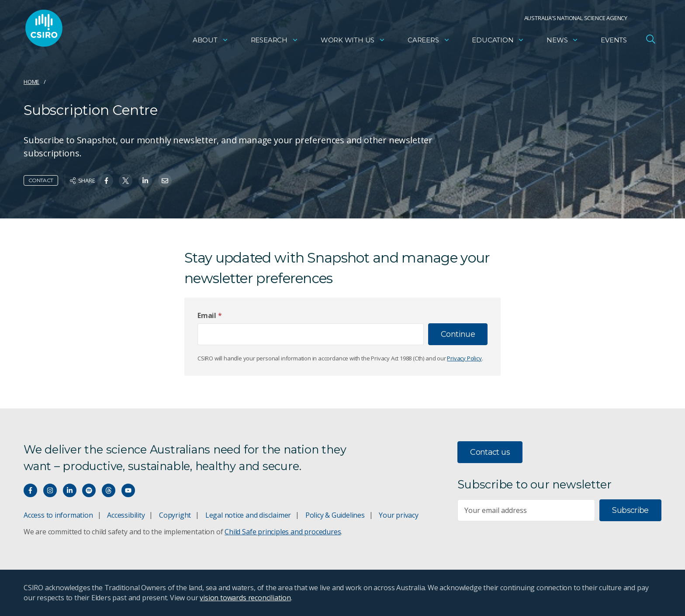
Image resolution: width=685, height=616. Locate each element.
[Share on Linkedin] (145, 181)
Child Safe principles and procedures (283, 532)
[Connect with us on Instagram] (50, 490)
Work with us (353, 42)
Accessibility (126, 515)
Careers (429, 42)
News (562, 42)
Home (31, 82)
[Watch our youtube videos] (128, 490)
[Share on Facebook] (106, 181)
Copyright (175, 515)
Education (498, 42)
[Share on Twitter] (126, 181)
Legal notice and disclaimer (248, 515)
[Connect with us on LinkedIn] (70, 490)
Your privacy (398, 515)
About (211, 42)
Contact (41, 180)
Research (275, 42)
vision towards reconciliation (245, 598)
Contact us (490, 452)
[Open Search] (650, 41)
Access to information (58, 515)
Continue (458, 334)
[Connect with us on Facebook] (30, 490)
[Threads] (109, 490)
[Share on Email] (165, 181)
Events (614, 42)
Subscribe (630, 510)
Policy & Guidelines (335, 515)
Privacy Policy (464, 358)
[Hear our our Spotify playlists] (89, 490)
